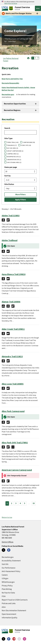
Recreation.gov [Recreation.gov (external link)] (8, 557)
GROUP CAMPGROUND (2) (15, 151)
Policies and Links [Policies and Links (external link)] (9, 603)
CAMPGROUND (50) (29, 142)
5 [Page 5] (25, 503)
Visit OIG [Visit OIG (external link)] (5, 564)
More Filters (20, 194)
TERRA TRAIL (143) (13, 142)
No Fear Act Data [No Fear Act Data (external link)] (8, 593)
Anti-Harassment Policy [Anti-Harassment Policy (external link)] (11, 571)
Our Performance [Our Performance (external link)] (9, 568)
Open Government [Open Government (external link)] (9, 614)
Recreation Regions (12, 110)
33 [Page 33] (34, 503)
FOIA (4, 596)
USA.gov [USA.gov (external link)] (5, 578)
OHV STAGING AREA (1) (14, 162)
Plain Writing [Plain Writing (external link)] (7, 589)
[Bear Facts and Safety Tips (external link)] (13, 79)
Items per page (11, 167)
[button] (28, 58)
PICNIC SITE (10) (26, 145)
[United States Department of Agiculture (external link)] (5, 8)
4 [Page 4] (20, 503)
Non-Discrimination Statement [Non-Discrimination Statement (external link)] (14, 610)
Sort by (7, 176)
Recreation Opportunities (15, 104)
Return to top (7, 517)
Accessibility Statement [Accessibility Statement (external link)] (11, 561)
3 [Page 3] (16, 503)
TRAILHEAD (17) (12, 145)
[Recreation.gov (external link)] (9, 94)
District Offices (8, 542)
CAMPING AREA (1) (13, 154)
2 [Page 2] (12, 503)
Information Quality (10, 618)
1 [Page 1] (7, 503)
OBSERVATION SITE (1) (14, 160)
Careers (5, 575)
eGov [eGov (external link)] (4, 607)
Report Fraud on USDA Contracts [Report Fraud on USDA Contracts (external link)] (15, 600)
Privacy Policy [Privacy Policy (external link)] (7, 586)
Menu (38, 8)
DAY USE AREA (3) (13, 148)
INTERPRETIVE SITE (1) (14, 157)
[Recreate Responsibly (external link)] (11, 83)
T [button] (33, 58)
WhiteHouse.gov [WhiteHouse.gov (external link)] (8, 582)
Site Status (9, 184)
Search (7, 128)
